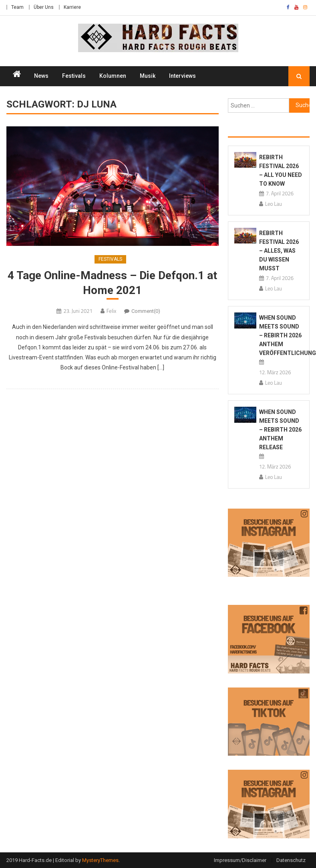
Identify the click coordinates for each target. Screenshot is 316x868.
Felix (112, 311)
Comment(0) (146, 311)
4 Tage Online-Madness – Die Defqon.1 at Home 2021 (112, 283)
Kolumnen (113, 76)
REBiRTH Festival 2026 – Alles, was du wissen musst (279, 251)
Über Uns (44, 7)
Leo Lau (274, 204)
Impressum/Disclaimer (240, 860)
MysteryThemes (100, 860)
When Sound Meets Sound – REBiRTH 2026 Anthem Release (280, 430)
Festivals (74, 76)
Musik (148, 76)
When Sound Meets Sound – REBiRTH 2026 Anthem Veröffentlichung (288, 335)
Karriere (72, 7)
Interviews (182, 76)
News (41, 76)
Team (17, 7)
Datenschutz (291, 860)
